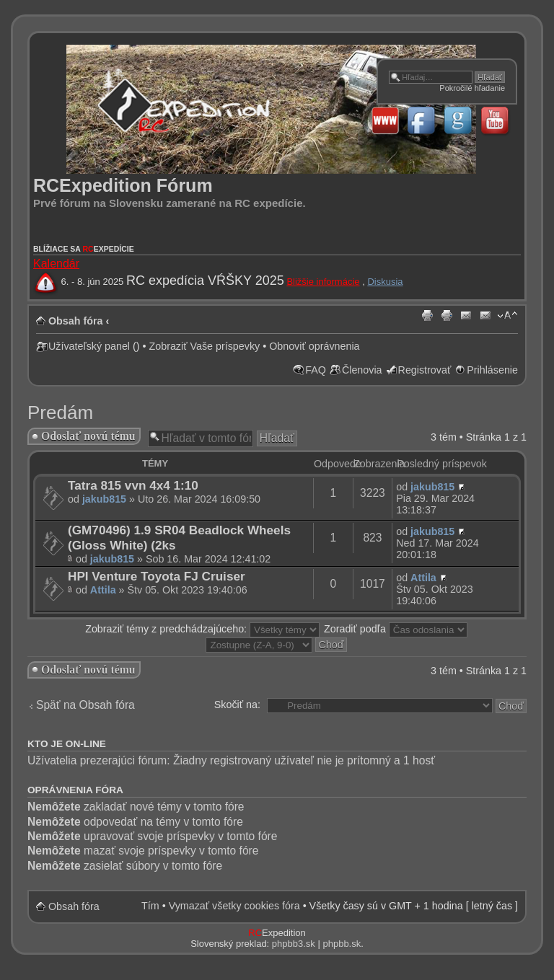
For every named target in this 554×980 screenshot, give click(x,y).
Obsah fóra (75, 321)
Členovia (362, 370)
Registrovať (425, 370)
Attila (103, 590)
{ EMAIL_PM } (466, 316)
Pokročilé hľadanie (472, 88)
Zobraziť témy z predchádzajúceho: (202, 629)
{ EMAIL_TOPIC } (485, 316)
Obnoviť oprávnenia (314, 346)
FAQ (316, 370)
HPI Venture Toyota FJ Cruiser (157, 576)
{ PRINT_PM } (427, 316)
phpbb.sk (342, 944)
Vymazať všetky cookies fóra (234, 906)
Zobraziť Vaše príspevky (205, 346)
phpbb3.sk (294, 944)
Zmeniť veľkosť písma (507, 316)
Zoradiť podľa (396, 629)
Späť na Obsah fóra (85, 705)
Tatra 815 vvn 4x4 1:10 (133, 485)
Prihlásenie (492, 370)
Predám (60, 412)
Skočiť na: (237, 705)
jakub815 (104, 499)
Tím (150, 906)
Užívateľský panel (89, 346)
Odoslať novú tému (88, 436)
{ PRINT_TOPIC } (447, 316)
